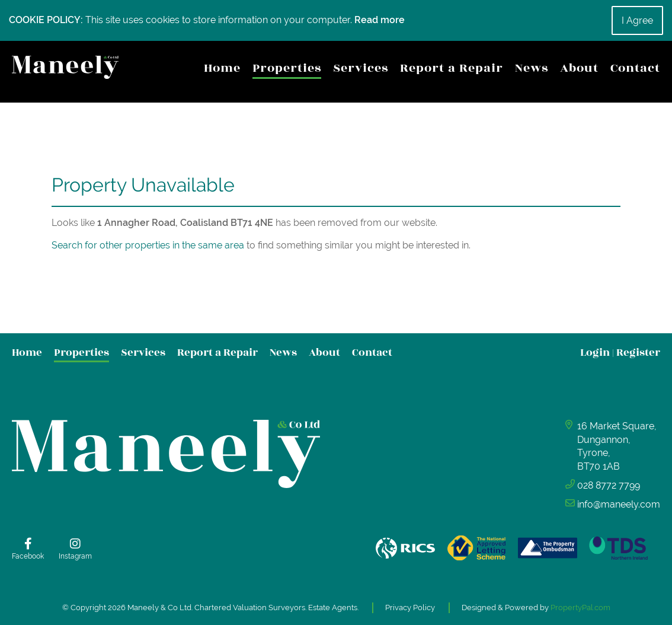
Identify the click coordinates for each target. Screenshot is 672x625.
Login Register (620, 353)
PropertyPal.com (580, 608)
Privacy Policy (410, 608)
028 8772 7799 (609, 485)
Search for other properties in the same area (148, 245)
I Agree (637, 20)
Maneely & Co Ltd (159, 608)
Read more (380, 20)
